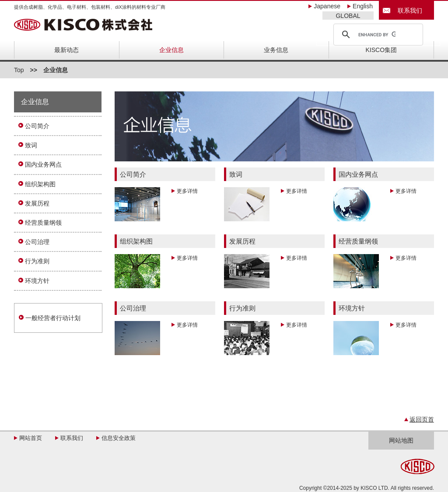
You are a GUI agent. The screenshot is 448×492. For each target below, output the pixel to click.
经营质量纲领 (43, 223)
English (363, 6)
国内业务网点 (43, 164)
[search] (377, 35)
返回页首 (422, 419)
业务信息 (276, 50)
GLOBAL (348, 16)
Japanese (327, 6)
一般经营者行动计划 (53, 318)
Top (19, 70)
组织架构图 (40, 184)
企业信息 (171, 50)
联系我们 (407, 10)
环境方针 (37, 281)
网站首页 (31, 438)
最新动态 (66, 50)
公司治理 (37, 242)
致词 (31, 145)
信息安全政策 (119, 438)
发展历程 (37, 203)
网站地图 (401, 440)
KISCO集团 (381, 50)
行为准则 (37, 261)
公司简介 (37, 126)
